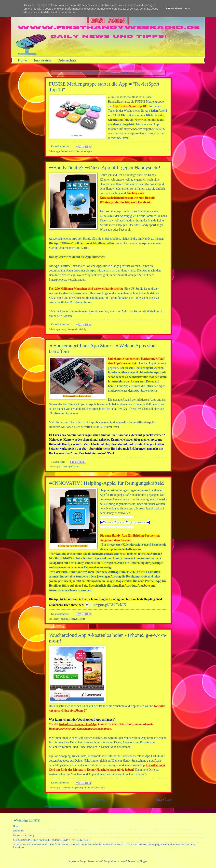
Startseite (100, 800)
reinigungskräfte (77, 619)
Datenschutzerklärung (24, 835)
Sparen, (121, 523)
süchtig (83, 329)
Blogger (143, 861)
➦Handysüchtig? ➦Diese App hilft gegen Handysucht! (105, 167)
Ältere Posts (164, 800)
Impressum (42, 60)
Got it (189, 9)
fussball (64, 151)
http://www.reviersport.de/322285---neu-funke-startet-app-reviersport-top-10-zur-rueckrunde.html (137, 133)
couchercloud (67, 788)
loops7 (124, 861)
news (84, 151)
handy (64, 329)
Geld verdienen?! (137, 523)
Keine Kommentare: (61, 146)
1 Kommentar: (58, 462)
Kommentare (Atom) (66, 807)
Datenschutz (67, 60)
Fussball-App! (77, 136)
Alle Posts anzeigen (131, 73)
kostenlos (101, 788)
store (77, 467)
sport (90, 151)
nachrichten (75, 151)
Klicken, (110, 523)
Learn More (174, 9)
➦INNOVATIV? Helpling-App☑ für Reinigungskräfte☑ (107, 483)
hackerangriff (67, 467)
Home (23, 60)
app (58, 151)
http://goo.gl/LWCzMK (107, 605)
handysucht (73, 329)
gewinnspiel (80, 788)
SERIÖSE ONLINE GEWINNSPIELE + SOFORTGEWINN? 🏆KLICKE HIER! (52, 840)
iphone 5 (91, 788)
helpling (65, 619)
